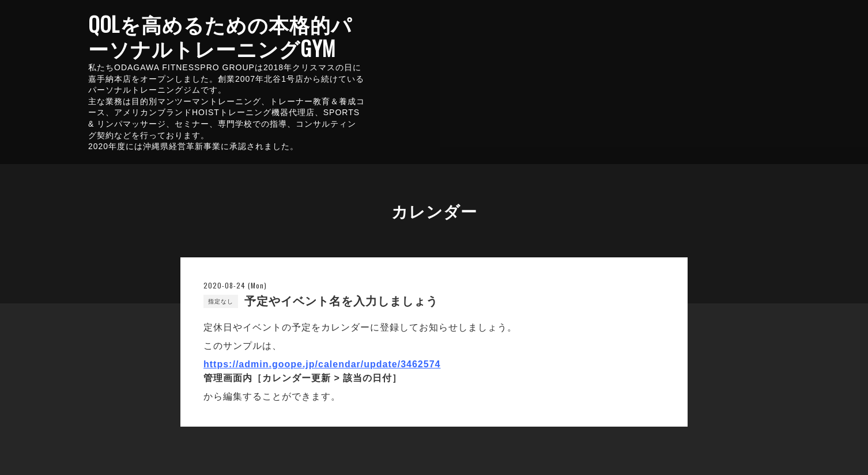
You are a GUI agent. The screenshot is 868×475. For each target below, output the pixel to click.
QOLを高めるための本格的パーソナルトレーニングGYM (220, 36)
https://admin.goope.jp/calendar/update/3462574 (322, 364)
